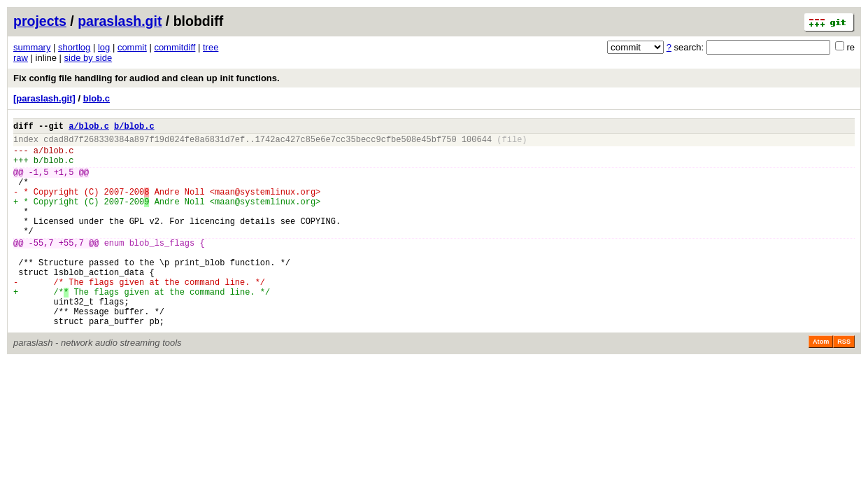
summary (32, 47)
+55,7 (71, 268)
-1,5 (39, 182)
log (104, 47)
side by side (88, 58)
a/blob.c (89, 128)
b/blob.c (134, 128)
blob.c (97, 98)
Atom (821, 384)
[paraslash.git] (44, 98)
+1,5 (64, 182)
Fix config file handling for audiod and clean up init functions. (147, 78)
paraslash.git (120, 21)
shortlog (74, 47)
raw (21, 58)
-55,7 (41, 268)
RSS (844, 384)
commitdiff (175, 47)
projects (40, 21)
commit (132, 47)
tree (211, 47)
